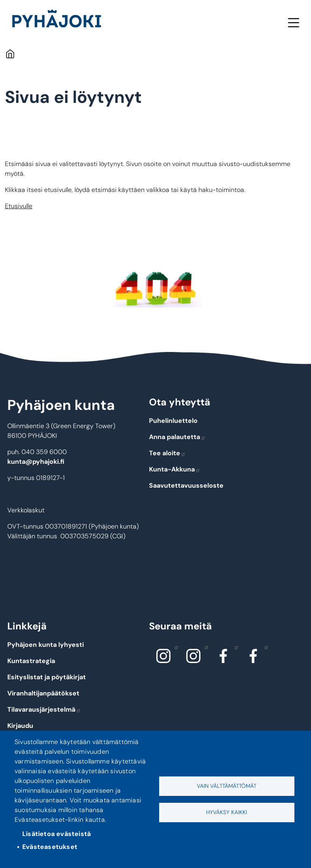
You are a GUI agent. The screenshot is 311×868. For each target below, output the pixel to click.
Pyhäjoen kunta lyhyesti (46, 645)
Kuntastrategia (31, 661)
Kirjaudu (20, 726)
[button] (156, 287)
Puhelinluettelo (173, 421)
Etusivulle (19, 206)
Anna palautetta (177, 437)
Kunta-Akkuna (175, 469)
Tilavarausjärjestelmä (44, 709)
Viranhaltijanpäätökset (43, 693)
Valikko (293, 22)
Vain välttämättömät (227, 786)
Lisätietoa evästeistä (56, 834)
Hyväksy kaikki (227, 812)
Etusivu (10, 54)
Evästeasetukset (50, 847)
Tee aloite (167, 453)
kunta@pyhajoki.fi (36, 462)
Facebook (234, 647)
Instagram (174, 647)
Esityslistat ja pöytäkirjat (47, 677)
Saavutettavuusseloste (186, 485)
